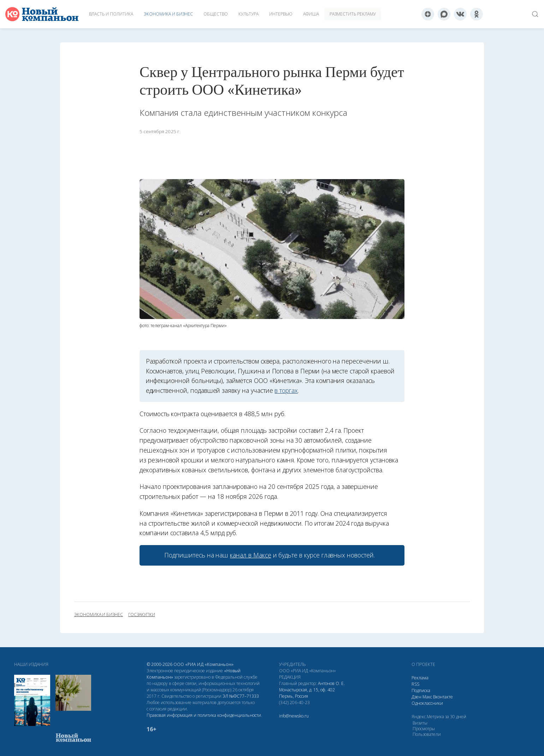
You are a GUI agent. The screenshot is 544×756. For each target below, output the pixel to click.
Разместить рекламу (353, 14)
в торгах (286, 390)
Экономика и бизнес (168, 14)
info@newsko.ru (294, 716)
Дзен (416, 697)
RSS (415, 684)
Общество (216, 14)
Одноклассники (427, 703)
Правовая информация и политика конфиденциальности (204, 715)
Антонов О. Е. (331, 683)
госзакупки (141, 615)
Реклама (420, 678)
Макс (427, 697)
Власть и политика (111, 14)
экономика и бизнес (99, 615)
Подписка (421, 690)
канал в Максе (250, 555)
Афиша (311, 14)
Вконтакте (443, 697)
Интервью (281, 14)
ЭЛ (241, 696)
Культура (249, 14)
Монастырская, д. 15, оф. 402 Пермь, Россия (307, 693)
